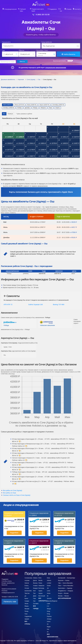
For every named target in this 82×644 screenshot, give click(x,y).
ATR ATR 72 (8, 303)
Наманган (41, 584)
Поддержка (53, 9)
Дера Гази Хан (35, 597)
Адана (40, 589)
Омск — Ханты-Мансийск (66, 584)
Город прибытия (47, 40)
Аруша (41, 591)
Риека (40, 581)
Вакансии (4, 583)
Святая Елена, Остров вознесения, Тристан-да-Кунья (28, 589)
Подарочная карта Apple (39, 9)
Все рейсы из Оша (10, 491)
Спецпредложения (11, 9)
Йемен (27, 604)
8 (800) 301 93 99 (43, 13)
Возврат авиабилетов (8, 581)
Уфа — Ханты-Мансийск (65, 581)
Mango (49, 607)
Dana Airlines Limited (49, 579)
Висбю (41, 579)
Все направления (64, 596)
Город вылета (6, 40)
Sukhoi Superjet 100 (36, 303)
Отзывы (69, 9)
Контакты (78, 9)
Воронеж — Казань (64, 579)
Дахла (35, 579)
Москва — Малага (63, 594)
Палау (26, 609)
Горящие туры (24, 9)
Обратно (22, 49)
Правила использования (9, 587)
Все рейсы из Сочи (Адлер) (13, 489)
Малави (27, 607)
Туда (3, 49)
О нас (62, 9)
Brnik (40, 576)
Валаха (35, 581)
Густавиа (36, 602)
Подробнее (14, 531)
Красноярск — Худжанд (65, 586)
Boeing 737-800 (59, 303)
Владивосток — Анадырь (66, 589)
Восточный (42, 594)
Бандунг (36, 586)
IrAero (49, 620)
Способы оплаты (7, 579)
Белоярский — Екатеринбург (67, 576)
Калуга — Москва (63, 591)
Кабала (35, 576)
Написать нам (10, 600)
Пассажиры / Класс (42, 49)
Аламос (35, 584)
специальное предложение (56, 66)
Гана (26, 612)
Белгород (41, 586)
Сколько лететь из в (17, 493)
